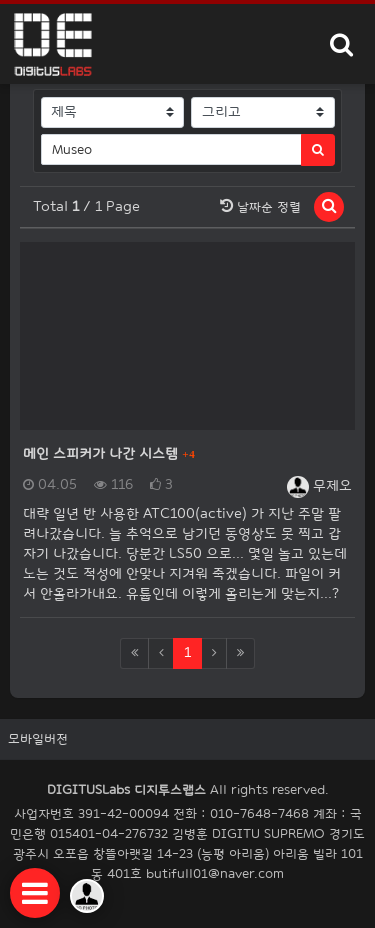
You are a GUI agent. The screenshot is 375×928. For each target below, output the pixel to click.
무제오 (319, 485)
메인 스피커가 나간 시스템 (102, 453)
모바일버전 (38, 739)
